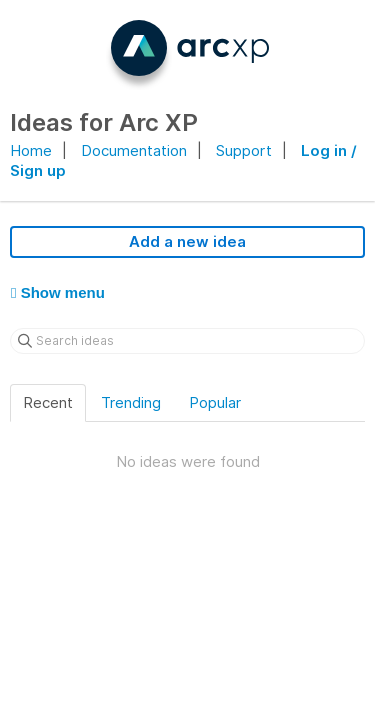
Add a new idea (187, 241)
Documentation (134, 150)
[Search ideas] (187, 341)
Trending (131, 402)
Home (31, 150)
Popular (215, 402)
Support (244, 150)
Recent (48, 402)
